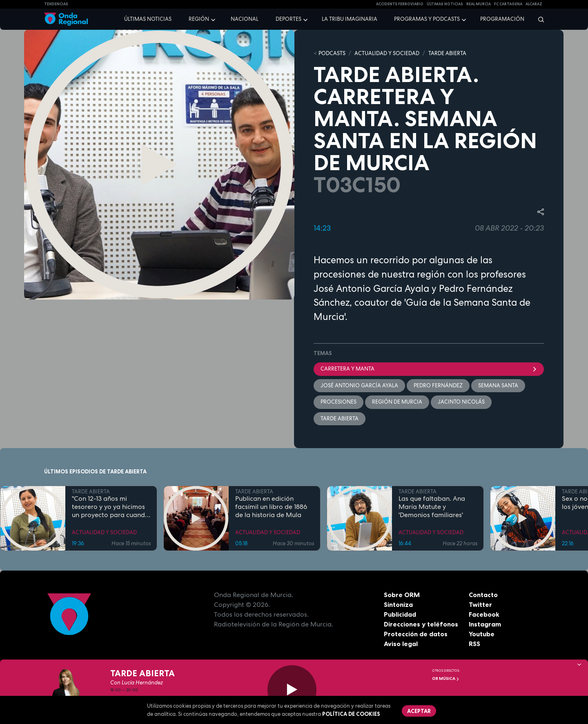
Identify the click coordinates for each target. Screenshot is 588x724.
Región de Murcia (397, 402)
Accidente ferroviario (400, 4)
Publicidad (400, 614)
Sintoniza (398, 604)
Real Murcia (479, 4)
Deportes (288, 19)
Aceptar (419, 711)
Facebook (484, 614)
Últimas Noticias (445, 4)
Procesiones (339, 402)
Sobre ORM (402, 595)
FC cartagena (508, 4)
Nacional (245, 19)
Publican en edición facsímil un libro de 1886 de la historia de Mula (271, 507)
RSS (474, 644)
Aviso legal (401, 644)
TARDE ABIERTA (447, 53)
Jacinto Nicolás (461, 402)
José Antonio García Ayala (359, 385)
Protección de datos (416, 634)
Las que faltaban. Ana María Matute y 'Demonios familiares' (432, 507)
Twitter (480, 604)
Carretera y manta (429, 369)
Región (199, 19)
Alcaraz (534, 4)
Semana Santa (498, 385)
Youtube (482, 634)
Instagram (485, 624)
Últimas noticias (148, 19)
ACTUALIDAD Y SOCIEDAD (387, 53)
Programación (502, 19)
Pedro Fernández (438, 385)
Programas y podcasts (427, 19)
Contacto (483, 595)
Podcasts (332, 53)
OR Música (446, 678)
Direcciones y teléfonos (421, 624)
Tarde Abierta (340, 419)
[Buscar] (538, 19)
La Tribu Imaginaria (350, 19)
